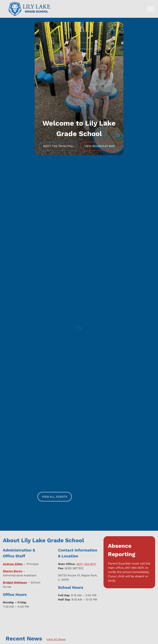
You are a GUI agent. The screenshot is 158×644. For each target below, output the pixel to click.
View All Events (55, 497)
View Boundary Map (100, 146)
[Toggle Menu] (151, 9)
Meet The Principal (58, 146)
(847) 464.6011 (86, 564)
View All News (56, 639)
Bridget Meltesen (15, 582)
